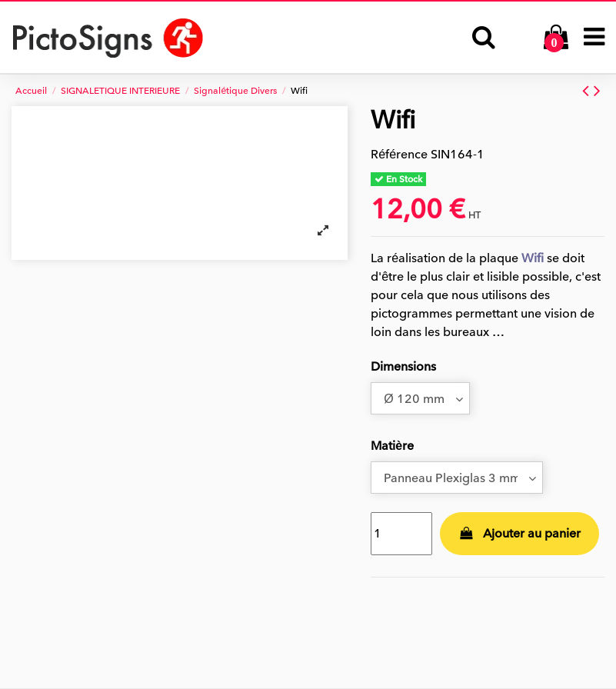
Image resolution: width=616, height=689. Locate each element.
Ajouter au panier (520, 534)
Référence (399, 155)
